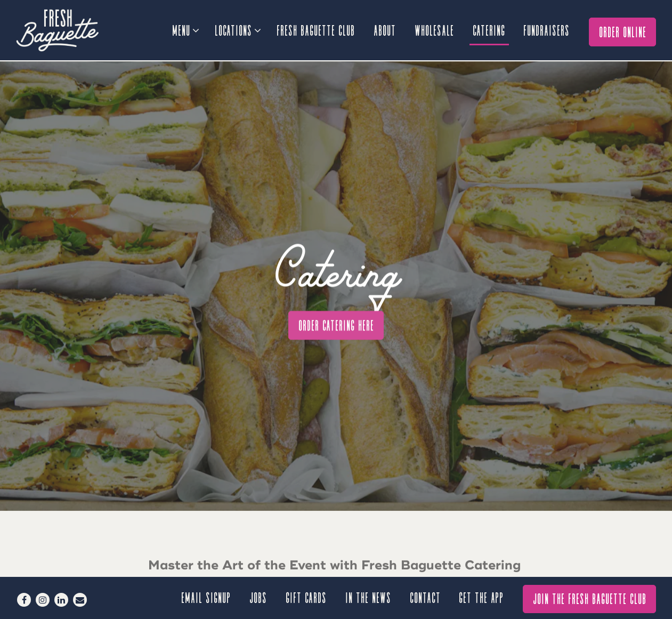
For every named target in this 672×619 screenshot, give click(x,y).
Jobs (259, 597)
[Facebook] (24, 600)
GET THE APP (482, 597)
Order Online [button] (623, 31)
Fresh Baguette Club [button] (316, 30)
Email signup (207, 597)
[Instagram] (43, 600)
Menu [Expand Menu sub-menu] (185, 28)
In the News (369, 597)
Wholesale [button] (435, 30)
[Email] (80, 600)
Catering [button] (489, 30)
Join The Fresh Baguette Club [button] (590, 598)
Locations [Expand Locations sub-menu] (237, 28)
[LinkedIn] (61, 600)
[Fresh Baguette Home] (75, 30)
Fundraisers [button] (547, 30)
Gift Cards (307, 597)
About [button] (385, 30)
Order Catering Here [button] (337, 315)
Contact (426, 597)
